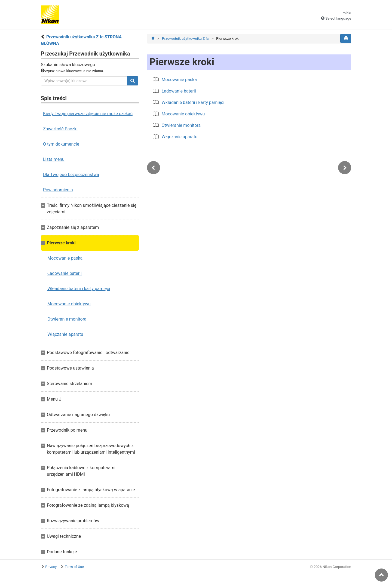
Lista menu (54, 159)
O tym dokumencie (61, 144)
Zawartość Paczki (60, 129)
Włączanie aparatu (65, 334)
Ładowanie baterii (65, 273)
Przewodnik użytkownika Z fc (185, 39)
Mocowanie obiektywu (69, 304)
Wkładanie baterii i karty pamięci (79, 289)
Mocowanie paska (65, 258)
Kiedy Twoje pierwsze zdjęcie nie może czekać (88, 114)
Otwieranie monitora (67, 319)
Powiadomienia (58, 190)
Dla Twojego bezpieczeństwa (71, 175)
